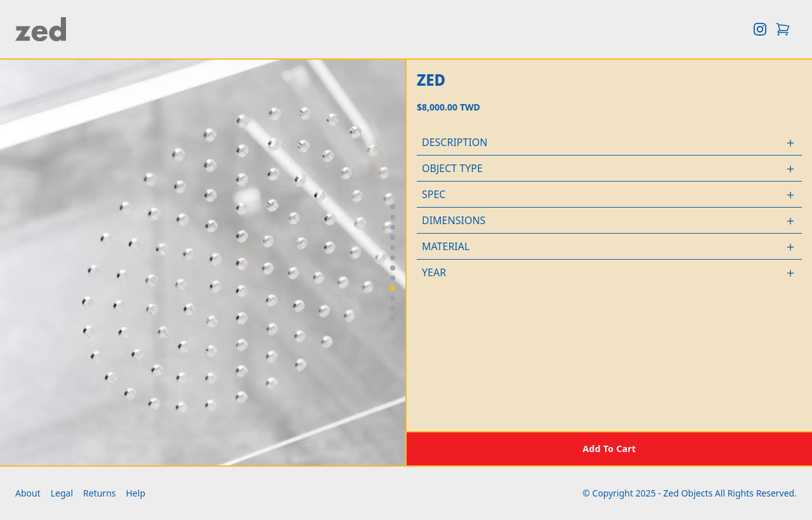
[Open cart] (783, 29)
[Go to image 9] (393, 288)
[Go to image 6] (393, 258)
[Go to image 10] (393, 298)
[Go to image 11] (393, 309)
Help (136, 493)
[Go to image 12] (393, 319)
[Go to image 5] (393, 248)
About (28, 493)
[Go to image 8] (393, 278)
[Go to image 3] (393, 227)
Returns (99, 493)
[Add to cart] (609, 448)
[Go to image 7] (393, 268)
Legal (62, 493)
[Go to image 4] (393, 237)
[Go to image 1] (393, 207)
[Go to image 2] (393, 217)
